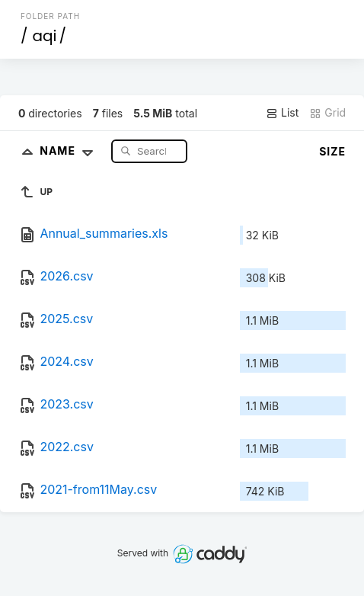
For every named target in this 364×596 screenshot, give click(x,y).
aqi (44, 36)
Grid (327, 113)
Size (332, 151)
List (282, 113)
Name (70, 151)
